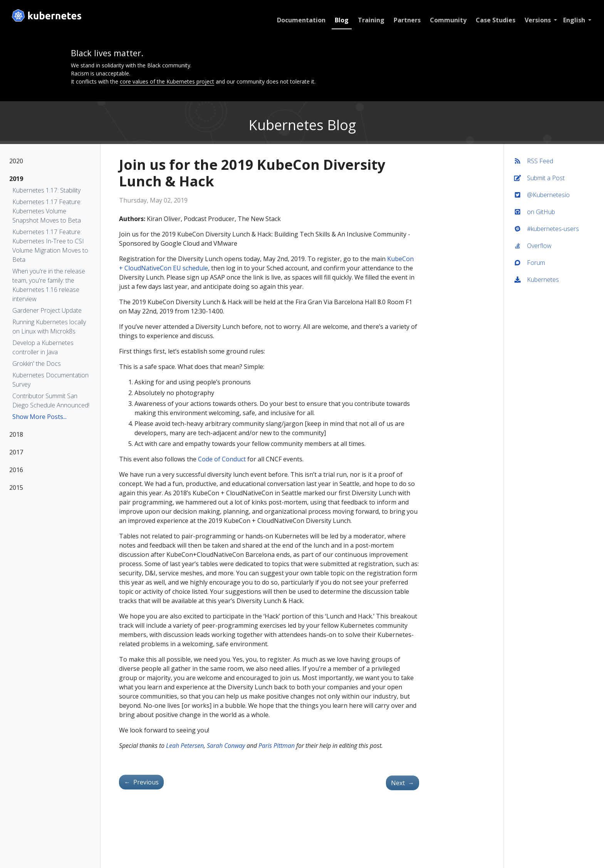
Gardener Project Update (47, 310)
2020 (16, 161)
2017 (16, 452)
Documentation (300, 20)
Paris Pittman (277, 746)
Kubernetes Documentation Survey (50, 380)
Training (370, 20)
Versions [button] (538, 20)
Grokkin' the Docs (37, 364)
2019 (16, 179)
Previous (141, 782)
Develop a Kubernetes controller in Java (43, 347)
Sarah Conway (226, 746)
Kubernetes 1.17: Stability (46, 190)
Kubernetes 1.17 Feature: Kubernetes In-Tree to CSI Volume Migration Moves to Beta (50, 246)
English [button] (574, 20)
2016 (16, 470)
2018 (16, 434)
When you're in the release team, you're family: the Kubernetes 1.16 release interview (49, 285)
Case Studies (495, 20)
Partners (406, 20)
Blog (341, 20)
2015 (16, 488)
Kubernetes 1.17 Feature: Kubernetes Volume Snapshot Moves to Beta (47, 211)
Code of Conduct (222, 459)
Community (447, 20)
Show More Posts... (39, 417)
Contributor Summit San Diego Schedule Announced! (51, 400)
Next (403, 783)
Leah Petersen (185, 746)
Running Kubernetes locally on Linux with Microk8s (49, 327)
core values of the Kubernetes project (167, 81)
